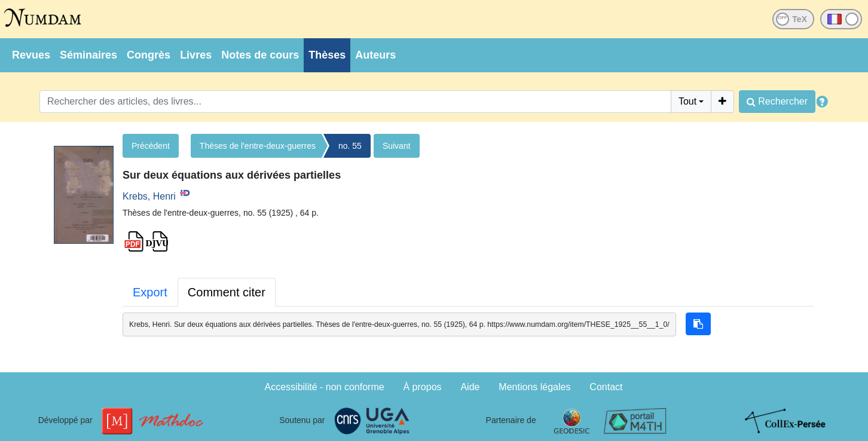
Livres (196, 55)
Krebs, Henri (149, 196)
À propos (423, 387)
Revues (31, 55)
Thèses (327, 55)
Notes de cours (260, 55)
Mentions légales (534, 387)
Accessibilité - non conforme (325, 387)
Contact (606, 387)
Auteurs (375, 55)
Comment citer (227, 292)
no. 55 (350, 146)
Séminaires (88, 55)
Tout (687, 101)
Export (150, 292)
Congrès (149, 55)
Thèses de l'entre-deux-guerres (258, 146)
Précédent (151, 146)
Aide (470, 387)
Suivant (397, 146)
